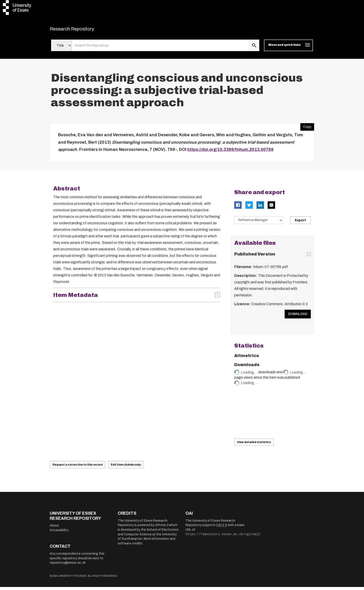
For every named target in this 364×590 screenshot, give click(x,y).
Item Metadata (76, 298)
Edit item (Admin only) (126, 468)
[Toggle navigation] (288, 48)
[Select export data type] (259, 223)
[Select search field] (61, 48)
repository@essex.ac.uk (68, 566)
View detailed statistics (254, 445)
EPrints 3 (162, 528)
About (54, 529)
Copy (306, 129)
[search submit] (254, 48)
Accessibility (59, 533)
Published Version (255, 257)
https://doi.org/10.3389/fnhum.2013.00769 (230, 152)
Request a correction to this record (78, 468)
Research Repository (82, 30)
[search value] (161, 48)
